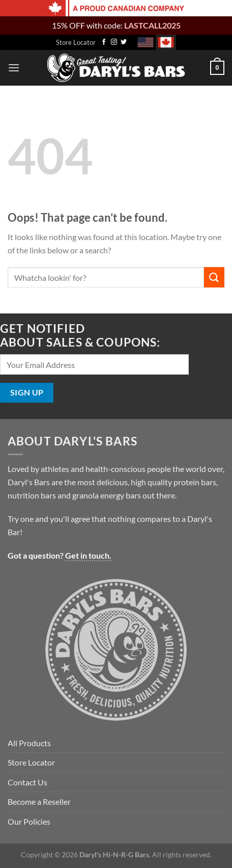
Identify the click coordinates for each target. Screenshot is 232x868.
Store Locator (76, 42)
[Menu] (14, 68)
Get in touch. (88, 555)
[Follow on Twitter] (124, 42)
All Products (29, 743)
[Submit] (214, 277)
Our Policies (29, 821)
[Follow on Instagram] (114, 42)
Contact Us (27, 782)
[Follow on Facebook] (104, 42)
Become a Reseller (39, 801)
